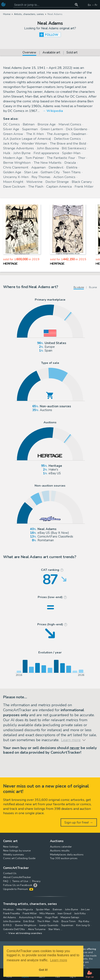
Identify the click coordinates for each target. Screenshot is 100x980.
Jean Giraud (64, 913)
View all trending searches (25, 933)
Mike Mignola (25, 909)
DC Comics (11, 124)
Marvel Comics (70, 124)
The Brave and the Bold (68, 143)
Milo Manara (47, 913)
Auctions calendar (61, 847)
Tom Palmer (34, 158)
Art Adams (10, 917)
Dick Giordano (77, 129)
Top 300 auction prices (64, 858)
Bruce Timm (69, 921)
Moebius (8, 909)
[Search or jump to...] (76, 5)
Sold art (72, 53)
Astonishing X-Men (31, 917)
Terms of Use (20, 881)
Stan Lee (31, 172)
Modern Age (13, 158)
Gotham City (50, 172)
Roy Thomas (41, 177)
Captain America (59, 186)
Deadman (79, 134)
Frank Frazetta (11, 913)
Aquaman (38, 167)
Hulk (7, 153)
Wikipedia (55, 111)
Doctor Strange (57, 182)
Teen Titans (72, 172)
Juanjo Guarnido (49, 925)
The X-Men (35, 134)
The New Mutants (47, 163)
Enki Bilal (29, 921)
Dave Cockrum (14, 186)
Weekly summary (13, 854)
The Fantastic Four (61, 158)
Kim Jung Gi (83, 925)
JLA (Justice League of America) (27, 139)
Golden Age (12, 172)
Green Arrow (13, 134)
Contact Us (10, 873)
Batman (29, 124)
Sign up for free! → (79, 822)
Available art (51, 53)
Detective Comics (67, 139)
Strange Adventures (19, 148)
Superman (30, 129)
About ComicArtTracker (17, 877)
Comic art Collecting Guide (19, 858)
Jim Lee (85, 909)
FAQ (6, 881)
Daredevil (56, 167)
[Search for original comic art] (46, 5)
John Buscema (48, 148)
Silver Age (11, 129)
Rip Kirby (84, 921)
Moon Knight (13, 182)
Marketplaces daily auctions (67, 854)
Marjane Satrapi (70, 917)
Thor (82, 158)
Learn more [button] (59, 960)
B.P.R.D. (8, 925)
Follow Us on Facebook (18, 885)
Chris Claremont (16, 167)
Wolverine (34, 182)
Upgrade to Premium (18, 889)
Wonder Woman (34, 143)
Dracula (70, 163)
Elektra (72, 167)
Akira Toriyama (37, 929)
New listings (11, 847)
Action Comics (64, 177)
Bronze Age (47, 124)
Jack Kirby (11, 143)
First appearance (46, 153)
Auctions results (60, 851)
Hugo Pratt (51, 917)
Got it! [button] (43, 970)
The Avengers (58, 134)
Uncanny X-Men (16, 177)
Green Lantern (52, 129)
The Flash (36, 186)
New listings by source (17, 851)
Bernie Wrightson (17, 163)
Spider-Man (71, 153)
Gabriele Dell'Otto (14, 929)
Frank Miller (84, 186)
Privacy (36, 881)
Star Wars (54, 929)
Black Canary (82, 182)
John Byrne (22, 153)
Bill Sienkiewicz (74, 148)
